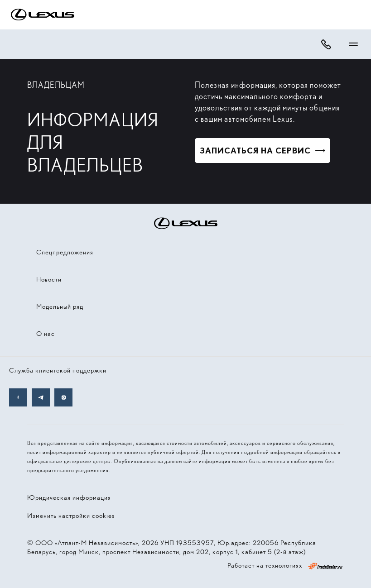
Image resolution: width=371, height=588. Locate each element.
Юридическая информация (69, 497)
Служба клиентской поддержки (58, 370)
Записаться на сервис (255, 151)
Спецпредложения (65, 252)
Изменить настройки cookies (71, 516)
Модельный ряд (60, 306)
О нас (46, 334)
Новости (49, 279)
